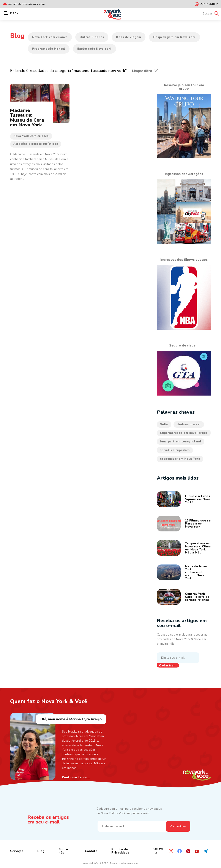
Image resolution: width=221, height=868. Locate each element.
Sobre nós (63, 851)
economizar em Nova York (180, 459)
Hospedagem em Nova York (174, 37)
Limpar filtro (142, 71)
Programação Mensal (49, 49)
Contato (91, 851)
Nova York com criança (50, 37)
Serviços (17, 851)
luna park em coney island (180, 442)
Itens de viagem (129, 37)
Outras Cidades (92, 37)
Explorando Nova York (95, 49)
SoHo (164, 424)
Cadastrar (167, 665)
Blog (41, 851)
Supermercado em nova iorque (184, 433)
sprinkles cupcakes (175, 450)
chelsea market (189, 424)
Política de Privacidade (120, 851)
